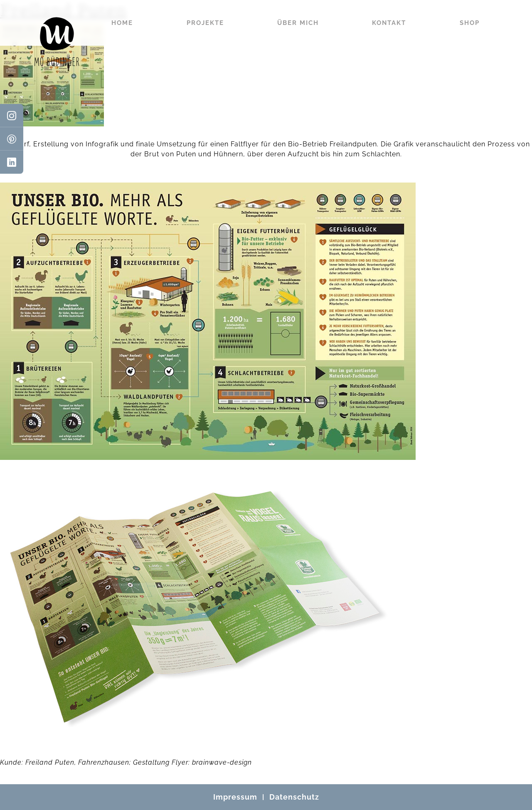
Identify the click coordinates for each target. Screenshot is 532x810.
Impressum (235, 797)
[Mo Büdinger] (57, 42)
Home (122, 23)
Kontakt (389, 23)
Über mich (298, 23)
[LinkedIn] (12, 162)
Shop (470, 23)
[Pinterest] (12, 139)
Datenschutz (294, 797)
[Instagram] (12, 116)
